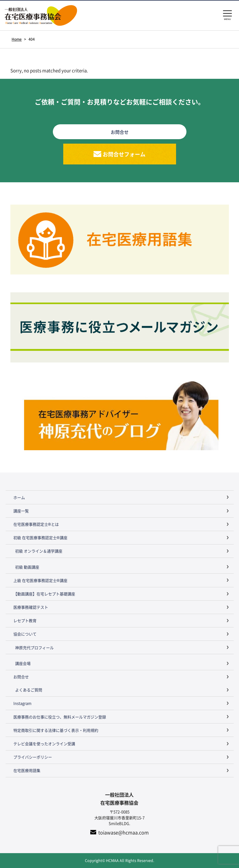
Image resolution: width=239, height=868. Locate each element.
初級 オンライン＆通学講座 (39, 551)
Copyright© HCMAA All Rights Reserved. (119, 860)
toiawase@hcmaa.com (124, 832)
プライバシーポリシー (33, 757)
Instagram (22, 703)
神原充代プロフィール (34, 648)
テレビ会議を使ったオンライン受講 (44, 744)
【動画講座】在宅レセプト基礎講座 (44, 594)
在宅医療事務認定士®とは (36, 524)
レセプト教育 (25, 621)
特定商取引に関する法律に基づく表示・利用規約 (56, 730)
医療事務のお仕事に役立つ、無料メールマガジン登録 (60, 717)
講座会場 (23, 663)
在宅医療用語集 (27, 771)
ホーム (19, 497)
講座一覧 (21, 511)
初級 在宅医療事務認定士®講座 (40, 538)
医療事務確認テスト (31, 607)
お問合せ (21, 677)
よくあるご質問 (29, 690)
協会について (25, 634)
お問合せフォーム (124, 154)
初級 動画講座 (27, 567)
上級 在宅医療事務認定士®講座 (40, 580)
